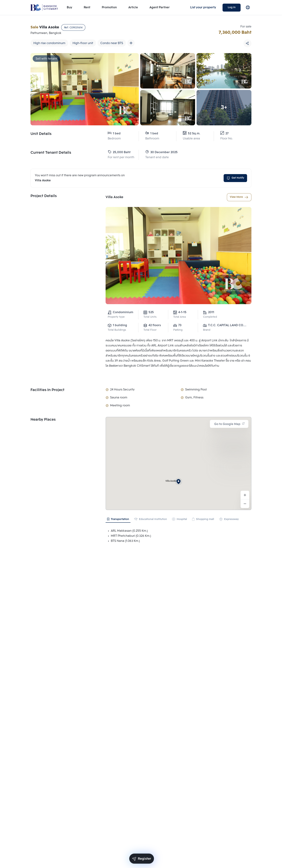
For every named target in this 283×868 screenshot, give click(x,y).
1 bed (114, 134)
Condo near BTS (112, 43)
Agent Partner (160, 7)
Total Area (179, 317)
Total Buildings (117, 330)
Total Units (150, 317)
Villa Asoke (114, 197)
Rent (87, 7)
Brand (207, 330)
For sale (246, 27)
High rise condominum (49, 43)
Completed (210, 317)
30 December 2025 (157, 152)
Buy (69, 7)
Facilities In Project (47, 390)
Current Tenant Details (51, 153)
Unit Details (41, 134)
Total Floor (150, 330)
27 (224, 134)
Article (133, 7)
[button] (178, 481)
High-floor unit (83, 43)
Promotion (109, 7)
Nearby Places (43, 420)
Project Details (44, 196)
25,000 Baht (119, 152)
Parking (178, 330)
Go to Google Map (229, 424)
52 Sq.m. (192, 134)
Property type (116, 317)
